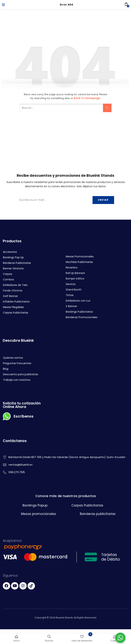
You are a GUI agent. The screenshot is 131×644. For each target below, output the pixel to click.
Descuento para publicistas (21, 374)
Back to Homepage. (87, 98)
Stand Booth (74, 290)
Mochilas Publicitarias (79, 262)
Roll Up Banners (75, 273)
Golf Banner (10, 296)
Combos (8, 279)
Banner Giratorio (13, 268)
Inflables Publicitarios (16, 302)
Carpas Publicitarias (16, 313)
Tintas (70, 295)
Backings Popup (35, 505)
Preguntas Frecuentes (17, 363)
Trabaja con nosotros (17, 380)
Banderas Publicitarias (17, 263)
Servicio (71, 284)
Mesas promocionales (38, 514)
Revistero (72, 268)
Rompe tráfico (75, 279)
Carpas (8, 274)
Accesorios (10, 252)
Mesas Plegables (13, 307)
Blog (6, 369)
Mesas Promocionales (80, 256)
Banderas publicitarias (98, 514)
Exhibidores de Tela (15, 285)
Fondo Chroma (13, 291)
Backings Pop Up (13, 257)
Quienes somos (13, 358)
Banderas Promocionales (82, 317)
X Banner (71, 306)
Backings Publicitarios (79, 312)
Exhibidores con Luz (78, 301)
